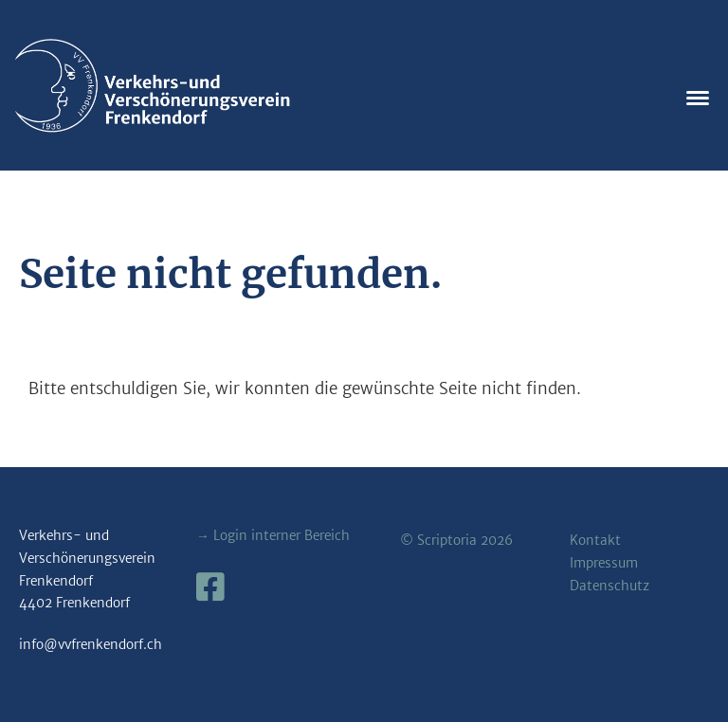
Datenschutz (610, 586)
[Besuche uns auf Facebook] (210, 587)
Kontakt (595, 541)
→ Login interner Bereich (273, 536)
